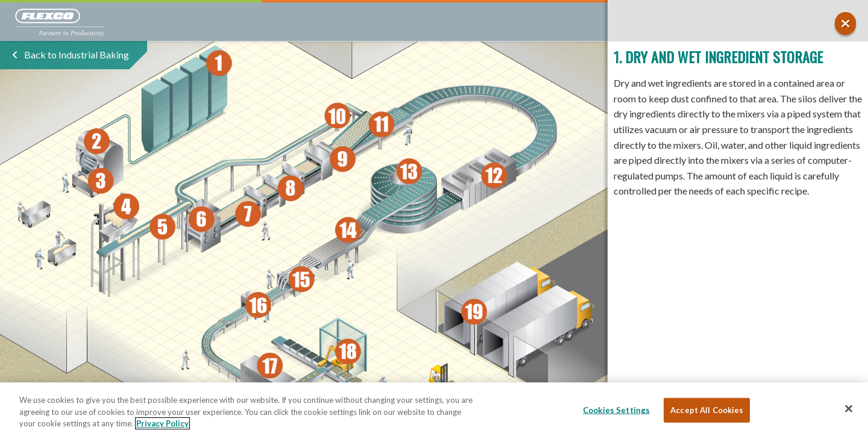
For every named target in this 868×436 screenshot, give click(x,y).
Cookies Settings (616, 410)
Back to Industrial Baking (77, 54)
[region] (434, 409)
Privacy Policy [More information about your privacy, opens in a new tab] (162, 423)
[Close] (849, 408)
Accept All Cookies (707, 410)
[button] (845, 23)
